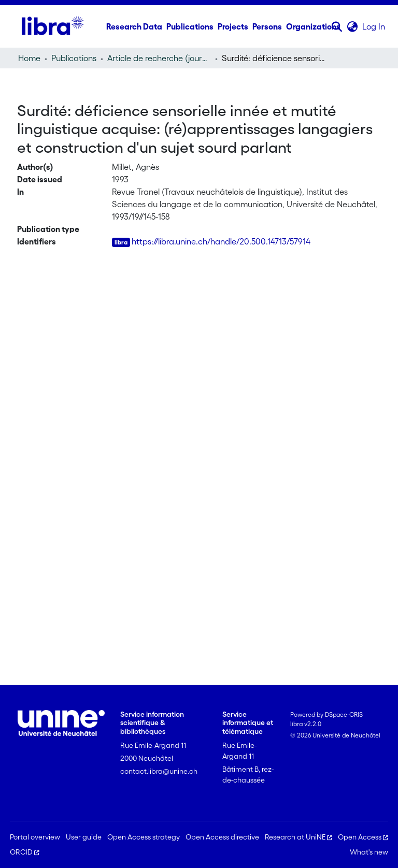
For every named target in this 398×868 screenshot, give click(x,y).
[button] (337, 26)
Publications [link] (74, 58)
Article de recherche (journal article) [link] (159, 58)
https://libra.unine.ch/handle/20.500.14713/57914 (221, 241)
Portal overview (35, 837)
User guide (84, 837)
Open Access (363, 837)
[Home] (53, 26)
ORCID (25, 852)
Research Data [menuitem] (134, 26)
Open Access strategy (144, 837)
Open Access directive (222, 837)
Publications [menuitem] (190, 26)
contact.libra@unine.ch (159, 771)
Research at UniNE (298, 837)
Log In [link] (374, 26)
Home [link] (29, 58)
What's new (369, 852)
